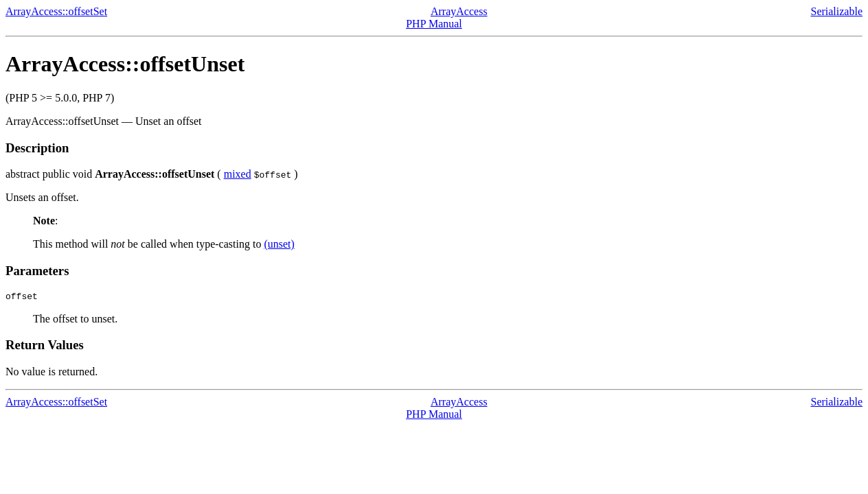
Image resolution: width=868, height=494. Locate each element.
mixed (238, 174)
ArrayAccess (459, 11)
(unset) (279, 244)
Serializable (836, 11)
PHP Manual (434, 24)
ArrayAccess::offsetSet (56, 11)
